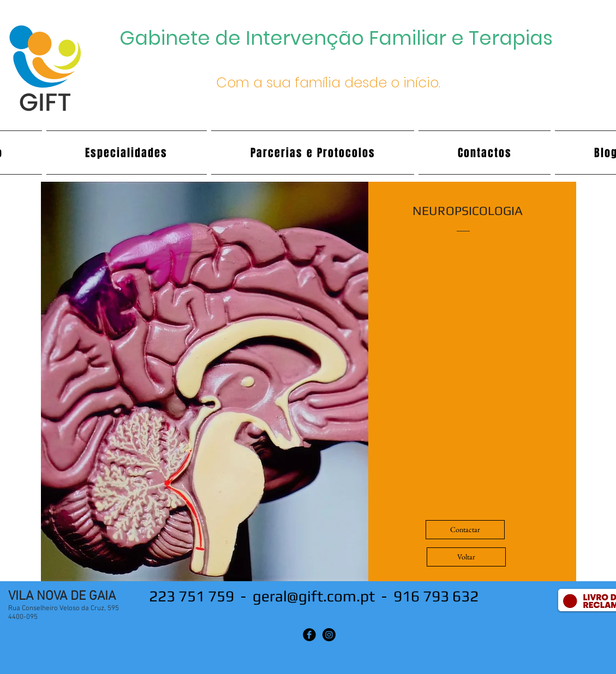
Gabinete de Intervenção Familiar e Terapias (336, 38)
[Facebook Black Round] (309, 635)
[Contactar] (465, 530)
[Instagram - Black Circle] (329, 635)
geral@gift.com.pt (314, 596)
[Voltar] (466, 557)
